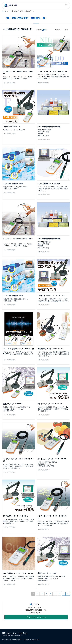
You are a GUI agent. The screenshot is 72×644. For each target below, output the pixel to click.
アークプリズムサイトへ (37, 617)
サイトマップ (6, 639)
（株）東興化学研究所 (9, 83)
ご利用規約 (26, 639)
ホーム (4, 11)
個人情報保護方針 (16, 639)
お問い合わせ (35, 639)
